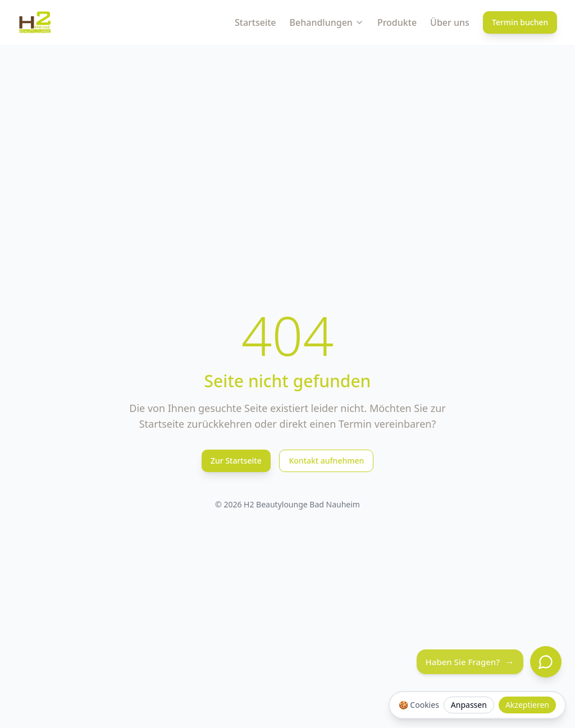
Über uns (450, 22)
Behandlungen (327, 22)
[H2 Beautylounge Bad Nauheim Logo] (35, 22)
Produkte (397, 22)
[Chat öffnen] (546, 662)
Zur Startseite (236, 461)
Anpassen (469, 705)
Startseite (255, 22)
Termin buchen (520, 22)
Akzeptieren (527, 705)
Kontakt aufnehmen (326, 461)
